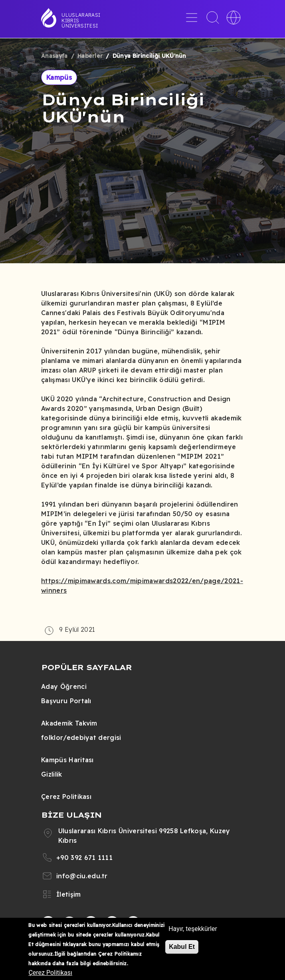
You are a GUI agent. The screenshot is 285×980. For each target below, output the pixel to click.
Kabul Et (182, 947)
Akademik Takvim (69, 723)
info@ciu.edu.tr (82, 876)
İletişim (69, 894)
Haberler (90, 56)
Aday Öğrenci (64, 686)
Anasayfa (54, 56)
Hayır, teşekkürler (193, 929)
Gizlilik (52, 774)
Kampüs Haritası (67, 760)
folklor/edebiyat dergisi (81, 737)
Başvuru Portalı (66, 701)
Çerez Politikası (66, 797)
